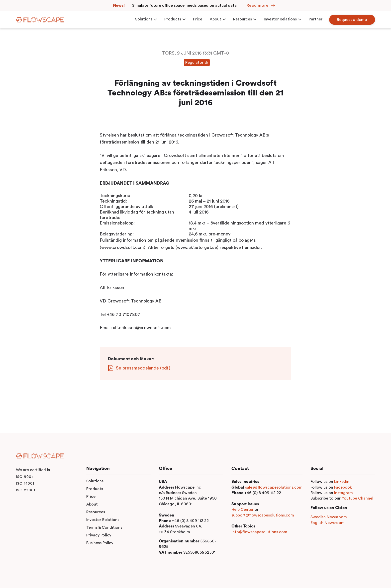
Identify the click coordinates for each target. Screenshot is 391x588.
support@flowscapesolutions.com (263, 515)
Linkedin (342, 482)
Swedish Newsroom (329, 517)
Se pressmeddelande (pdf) (143, 368)
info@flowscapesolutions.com (259, 532)
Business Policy (100, 543)
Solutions (95, 481)
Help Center (243, 510)
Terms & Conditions (104, 527)
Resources (96, 512)
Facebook (343, 487)
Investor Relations (103, 520)
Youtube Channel (357, 498)
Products (95, 489)
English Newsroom (328, 523)
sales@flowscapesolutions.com (274, 487)
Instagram (343, 493)
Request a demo (352, 20)
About (92, 504)
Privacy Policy (99, 535)
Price (91, 497)
